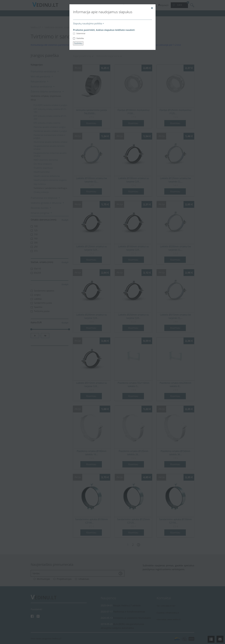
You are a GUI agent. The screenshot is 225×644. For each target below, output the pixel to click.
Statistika (80, 38)
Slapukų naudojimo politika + (89, 24)
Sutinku (78, 43)
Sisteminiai (81, 33)
